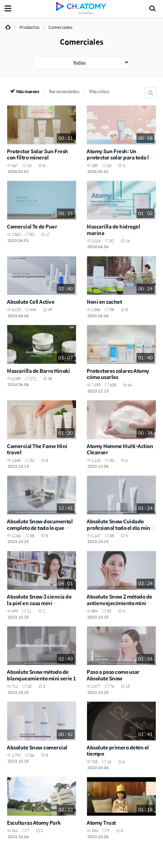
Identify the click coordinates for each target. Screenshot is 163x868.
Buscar (150, 93)
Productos (30, 27)
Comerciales (61, 27)
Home (8, 27)
